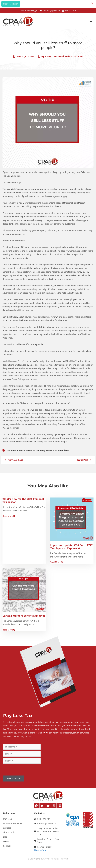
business (11, 453)
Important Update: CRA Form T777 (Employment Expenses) (71, 549)
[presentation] (22, 772)
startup (50, 453)
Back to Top (40, 852)
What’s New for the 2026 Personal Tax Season (23, 503)
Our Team (8, 821)
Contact (7, 848)
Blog (5, 839)
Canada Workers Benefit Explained (24, 618)
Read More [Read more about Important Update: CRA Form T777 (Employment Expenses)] (56, 564)
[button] (91, 24)
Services (7, 830)
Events (6, 843)
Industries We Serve (12, 825)
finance (21, 453)
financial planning (35, 453)
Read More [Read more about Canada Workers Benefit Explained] (9, 632)
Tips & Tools (9, 834)
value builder (62, 453)
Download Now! (14, 781)
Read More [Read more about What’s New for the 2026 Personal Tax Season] (9, 518)
